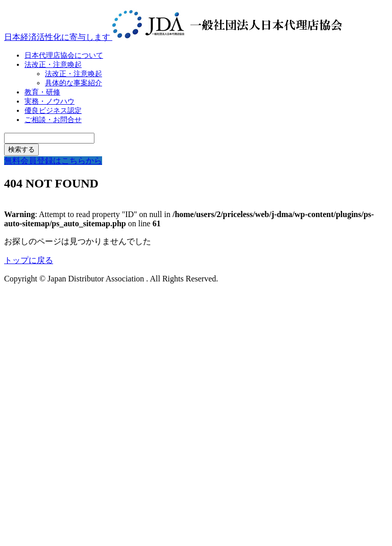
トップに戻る (29, 260)
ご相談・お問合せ (53, 120)
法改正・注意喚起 (53, 65)
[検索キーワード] (49, 138)
